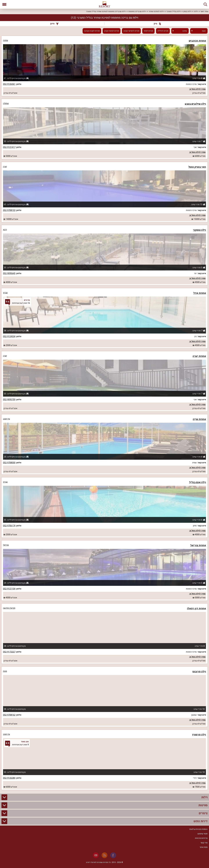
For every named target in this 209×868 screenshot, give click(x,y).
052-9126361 (9, 84)
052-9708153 (9, 210)
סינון (54, 24)
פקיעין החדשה (9, 608)
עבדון (5, 293)
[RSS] (105, 855)
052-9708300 (9, 463)
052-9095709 (9, 400)
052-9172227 (9, 652)
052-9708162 (9, 715)
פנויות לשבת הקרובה (92, 31)
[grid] (105, 413)
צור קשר (204, 843)
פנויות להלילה (163, 31)
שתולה (6, 103)
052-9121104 (9, 589)
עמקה (6, 40)
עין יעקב (6, 419)
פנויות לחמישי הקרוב (131, 31)
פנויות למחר (148, 31)
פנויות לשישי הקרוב (112, 31)
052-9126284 (9, 778)
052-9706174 (9, 526)
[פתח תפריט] (4, 4)
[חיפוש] (205, 4)
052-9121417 (9, 147)
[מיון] (156, 24)
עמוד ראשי (204, 11)
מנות (5, 671)
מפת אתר (204, 847)
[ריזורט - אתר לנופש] (105, 4)
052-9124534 (9, 336)
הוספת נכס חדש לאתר (198, 829)
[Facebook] (113, 855)
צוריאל (6, 545)
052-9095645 (9, 273)
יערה (5, 167)
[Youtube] (96, 855)
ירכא (5, 230)
